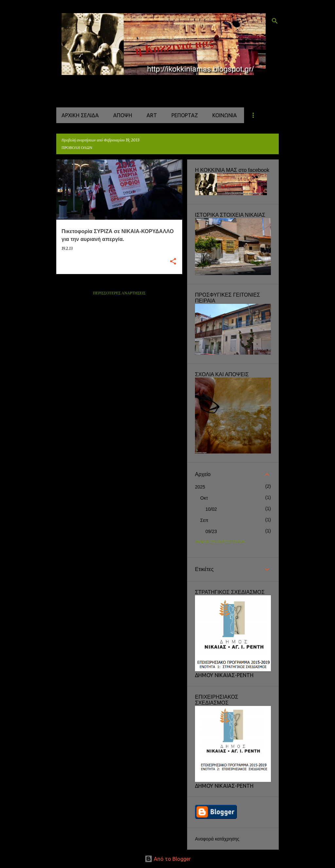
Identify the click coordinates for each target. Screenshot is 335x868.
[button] (173, 262)
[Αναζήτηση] (275, 21)
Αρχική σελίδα (80, 115)
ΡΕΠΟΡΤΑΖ (185, 115)
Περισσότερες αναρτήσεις (119, 293)
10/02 (211, 509)
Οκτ (204, 498)
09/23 (211, 531)
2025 (200, 487)
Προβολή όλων (77, 148)
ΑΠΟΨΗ (123, 115)
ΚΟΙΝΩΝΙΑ (225, 115)
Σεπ (204, 520)
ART (152, 115)
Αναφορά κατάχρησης (217, 839)
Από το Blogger (168, 859)
